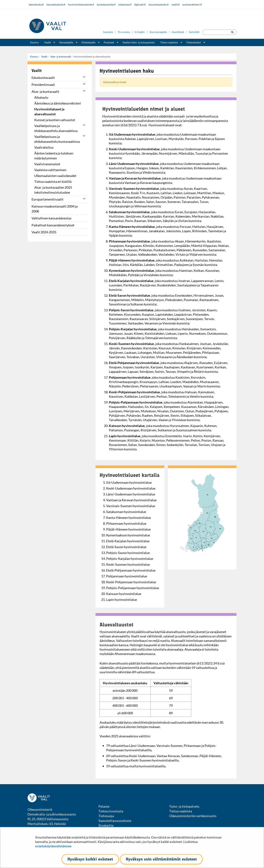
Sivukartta (106, 825)
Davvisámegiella (158, 32)
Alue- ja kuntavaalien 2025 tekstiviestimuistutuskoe (53, 190)
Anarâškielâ (178, 32)
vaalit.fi (176, 4)
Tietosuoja (106, 816)
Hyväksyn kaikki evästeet (90, 859)
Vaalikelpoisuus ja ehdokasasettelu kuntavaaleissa (57, 139)
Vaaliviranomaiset (47, 164)
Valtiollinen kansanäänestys (52, 218)
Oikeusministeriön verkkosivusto (193, 816)
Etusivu (34, 42)
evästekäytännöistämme (53, 846)
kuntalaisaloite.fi (106, 4)
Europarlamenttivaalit (47, 199)
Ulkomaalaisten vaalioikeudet (55, 176)
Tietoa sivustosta (111, 811)
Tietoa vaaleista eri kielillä (53, 182)
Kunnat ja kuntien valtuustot (55, 120)
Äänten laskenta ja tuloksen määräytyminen (54, 156)
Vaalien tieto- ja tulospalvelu (139, 42)
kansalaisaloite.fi (56, 4)
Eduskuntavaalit (43, 78)
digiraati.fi (140, 4)
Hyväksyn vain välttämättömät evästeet (161, 859)
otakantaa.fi (125, 4)
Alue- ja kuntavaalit (60, 57)
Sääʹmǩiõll (194, 32)
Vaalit (47, 42)
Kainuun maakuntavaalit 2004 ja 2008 (55, 209)
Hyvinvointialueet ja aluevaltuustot (49, 112)
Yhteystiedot (194, 42)
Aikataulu (41, 97)
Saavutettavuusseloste (115, 821)
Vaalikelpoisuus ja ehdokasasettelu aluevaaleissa (56, 128)
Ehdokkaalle (88, 42)
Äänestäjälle (66, 42)
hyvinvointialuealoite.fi (81, 4)
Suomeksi (108, 32)
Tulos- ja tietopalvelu (184, 806)
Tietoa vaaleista (169, 42)
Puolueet (109, 42)
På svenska (124, 32)
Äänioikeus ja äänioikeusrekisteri (58, 103)
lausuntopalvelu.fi (159, 4)
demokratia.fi (36, 4)
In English (140, 32)
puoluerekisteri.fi (192, 4)
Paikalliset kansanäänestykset (53, 225)
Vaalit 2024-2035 (44, 232)
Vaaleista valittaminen (50, 170)
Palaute (104, 806)
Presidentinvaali (43, 85)
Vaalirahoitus (44, 147)
